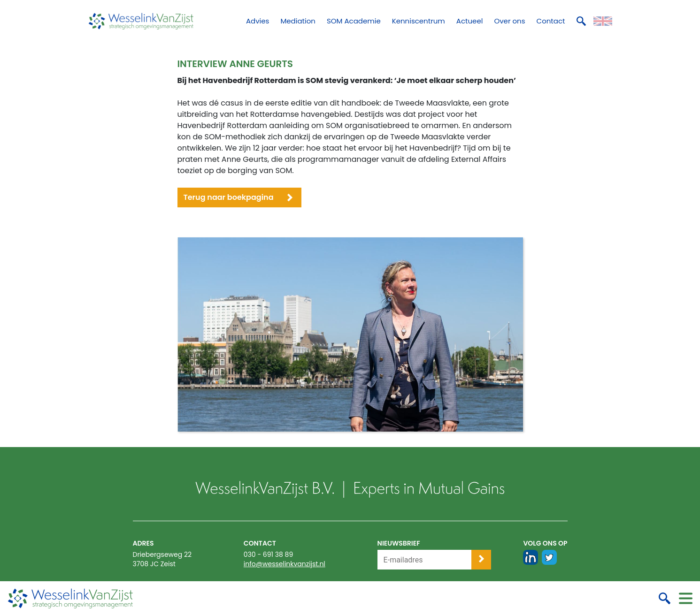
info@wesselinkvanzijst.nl (285, 564)
